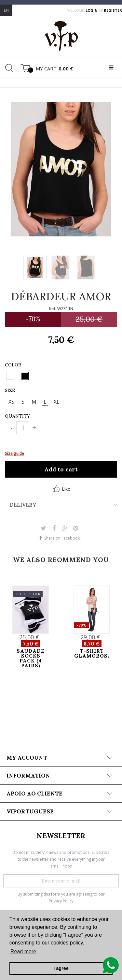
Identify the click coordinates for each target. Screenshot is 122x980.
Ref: (53, 309)
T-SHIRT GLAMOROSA (92, 653)
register (113, 10)
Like (61, 489)
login (92, 10)
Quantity (17, 416)
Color (14, 365)
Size (11, 390)
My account (27, 758)
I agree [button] (61, 968)
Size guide (14, 453)
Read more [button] (23, 951)
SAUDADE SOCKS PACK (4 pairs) (31, 658)
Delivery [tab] (23, 505)
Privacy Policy (61, 901)
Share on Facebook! (62, 538)
